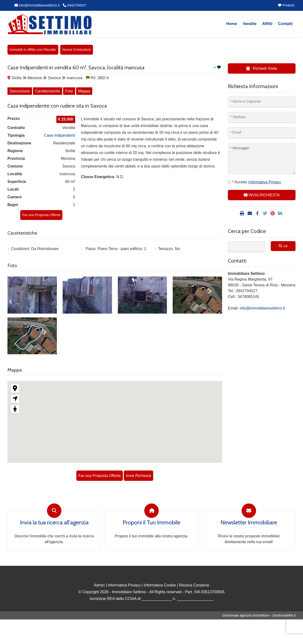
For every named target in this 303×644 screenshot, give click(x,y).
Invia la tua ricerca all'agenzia (54, 522)
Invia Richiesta (138, 476)
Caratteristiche (48, 91)
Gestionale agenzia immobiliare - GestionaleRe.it (259, 615)
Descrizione (20, 91)
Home (231, 24)
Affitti (267, 24)
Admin (99, 585)
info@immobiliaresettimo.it (37, 5)
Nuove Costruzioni (77, 50)
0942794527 (75, 5)
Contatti (285, 24)
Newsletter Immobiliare (249, 522)
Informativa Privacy (124, 585)
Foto (69, 91)
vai (283, 246)
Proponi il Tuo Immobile (151, 522)
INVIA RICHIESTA (262, 195)
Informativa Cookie (160, 585)
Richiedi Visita (262, 68)
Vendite (250, 24)
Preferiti (286, 5)
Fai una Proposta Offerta (41, 215)
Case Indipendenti (60, 135)
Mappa (84, 91)
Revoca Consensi (194, 585)
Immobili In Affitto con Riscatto (33, 50)
